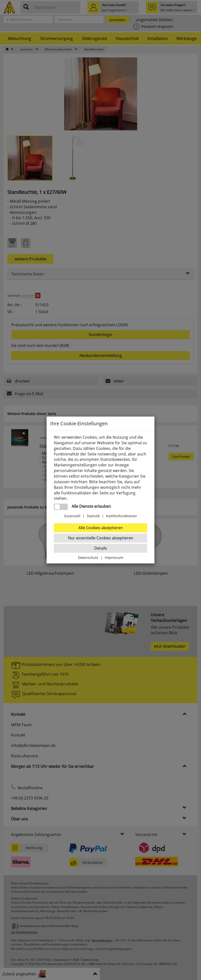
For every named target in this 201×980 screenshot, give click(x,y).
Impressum (114, 558)
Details (101, 548)
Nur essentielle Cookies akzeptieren (101, 538)
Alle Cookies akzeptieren (101, 528)
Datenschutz (88, 558)
